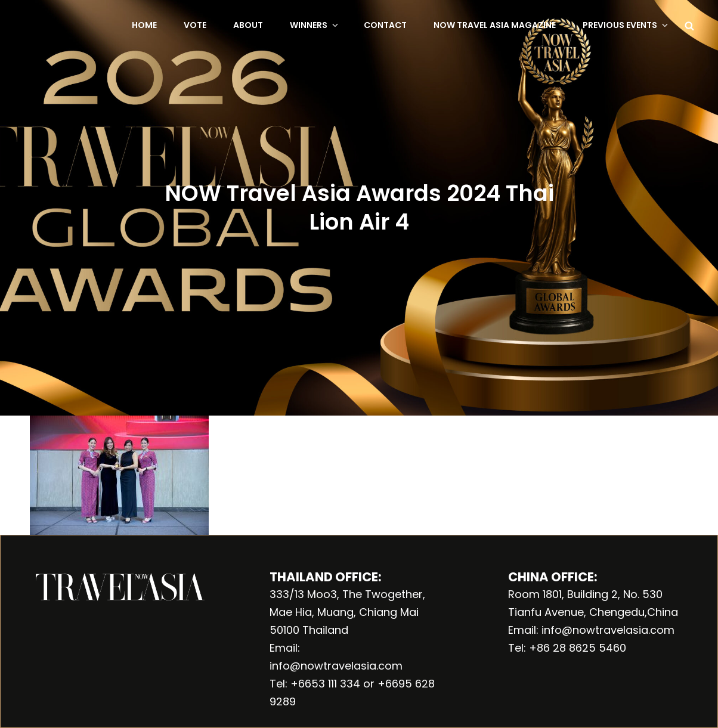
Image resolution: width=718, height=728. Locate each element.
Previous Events (626, 25)
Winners (315, 25)
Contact (385, 25)
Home (144, 25)
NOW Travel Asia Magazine (495, 25)
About (248, 25)
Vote (195, 25)
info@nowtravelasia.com (336, 666)
